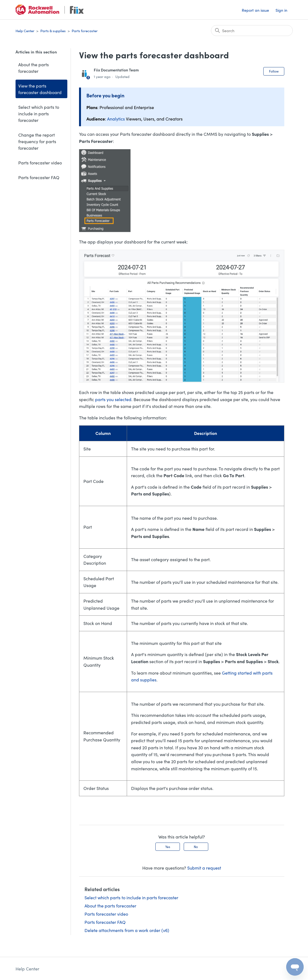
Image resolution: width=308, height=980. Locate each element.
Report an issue (255, 10)
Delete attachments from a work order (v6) (127, 930)
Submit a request (204, 868)
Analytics (116, 119)
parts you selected (113, 399)
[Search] (252, 31)
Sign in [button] (281, 10)
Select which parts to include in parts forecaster (39, 113)
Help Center (25, 31)
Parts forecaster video (40, 163)
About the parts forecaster (34, 68)
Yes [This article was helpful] (168, 847)
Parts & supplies (53, 31)
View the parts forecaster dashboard (40, 89)
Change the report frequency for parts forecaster (37, 141)
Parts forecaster (85, 31)
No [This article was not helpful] (196, 847)
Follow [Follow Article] (274, 71)
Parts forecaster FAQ (39, 177)
